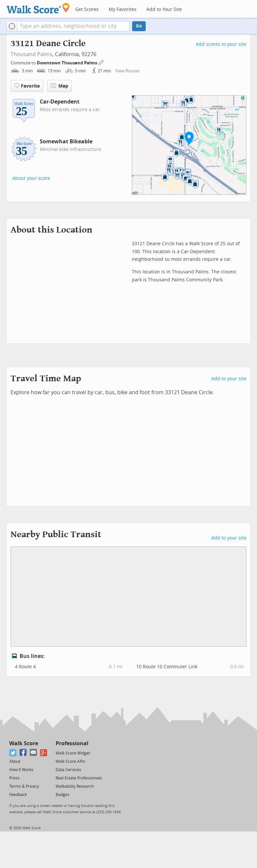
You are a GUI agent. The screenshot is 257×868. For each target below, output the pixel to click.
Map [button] (59, 86)
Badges (63, 795)
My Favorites (123, 9)
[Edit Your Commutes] (101, 62)
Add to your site (229, 379)
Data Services (68, 770)
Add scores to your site (221, 44)
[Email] (34, 753)
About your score (31, 178)
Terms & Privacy (24, 786)
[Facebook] (23, 753)
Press (14, 778)
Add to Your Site (164, 9)
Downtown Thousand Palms (67, 63)
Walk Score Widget (73, 753)
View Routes (127, 71)
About (15, 761)
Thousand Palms (31, 54)
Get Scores (87, 9)
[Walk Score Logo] (38, 8)
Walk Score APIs (70, 761)
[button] (12, 26)
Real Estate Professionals (79, 778)
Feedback (18, 795)
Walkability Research (75, 786)
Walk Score (24, 743)
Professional (72, 743)
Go (139, 26)
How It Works (21, 770)
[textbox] (73, 26)
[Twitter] (13, 753)
